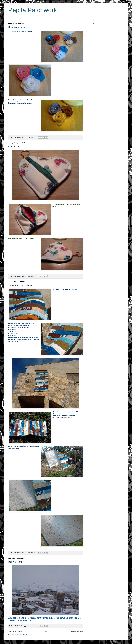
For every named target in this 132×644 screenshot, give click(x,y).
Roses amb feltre (17, 27)
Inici (46, 632)
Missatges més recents (15, 632)
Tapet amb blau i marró (20, 285)
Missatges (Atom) (22, 635)
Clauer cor (14, 147)
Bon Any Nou (15, 562)
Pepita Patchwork (33, 10)
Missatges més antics (77, 632)
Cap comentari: (32, 137)
